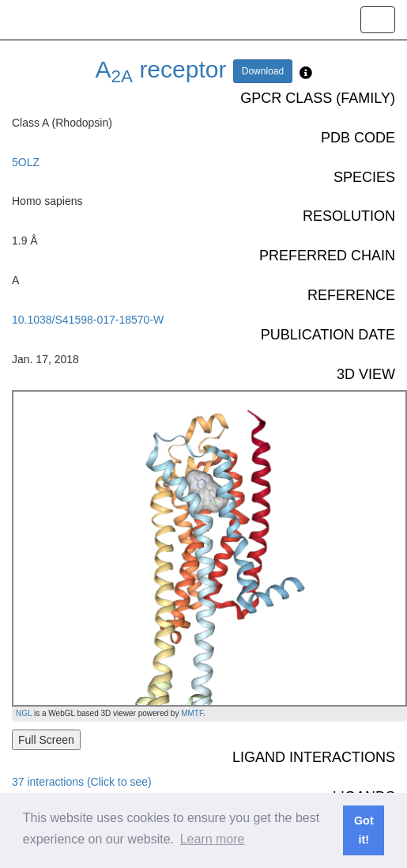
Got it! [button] (364, 830)
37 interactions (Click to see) (82, 782)
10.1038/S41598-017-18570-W (88, 320)
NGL (24, 713)
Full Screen (46, 740)
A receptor (161, 69)
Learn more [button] (213, 839)
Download (263, 71)
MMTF (192, 713)
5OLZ (26, 162)
